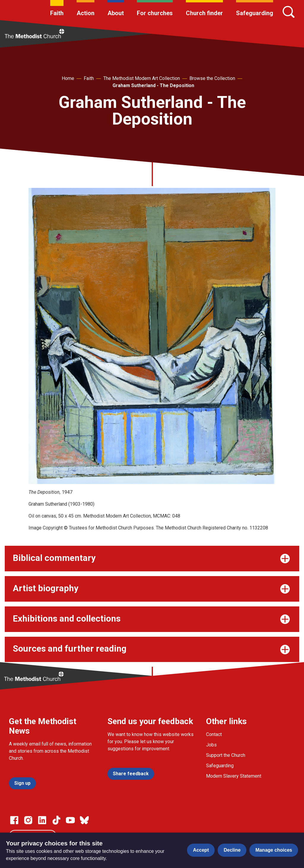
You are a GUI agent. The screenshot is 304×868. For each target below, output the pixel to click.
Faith (57, 13)
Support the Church (226, 755)
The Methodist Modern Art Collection (142, 78)
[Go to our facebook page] (14, 820)
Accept (201, 850)
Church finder (204, 13)
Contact (214, 734)
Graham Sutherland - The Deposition (153, 85)
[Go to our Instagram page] (28, 820)
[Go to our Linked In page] (42, 820)
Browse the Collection (212, 78)
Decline (232, 850)
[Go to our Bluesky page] (84, 820)
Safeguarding (255, 13)
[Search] (289, 12)
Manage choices (274, 850)
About (116, 13)
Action (85, 13)
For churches (155, 13)
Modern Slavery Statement (234, 776)
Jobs (211, 745)
